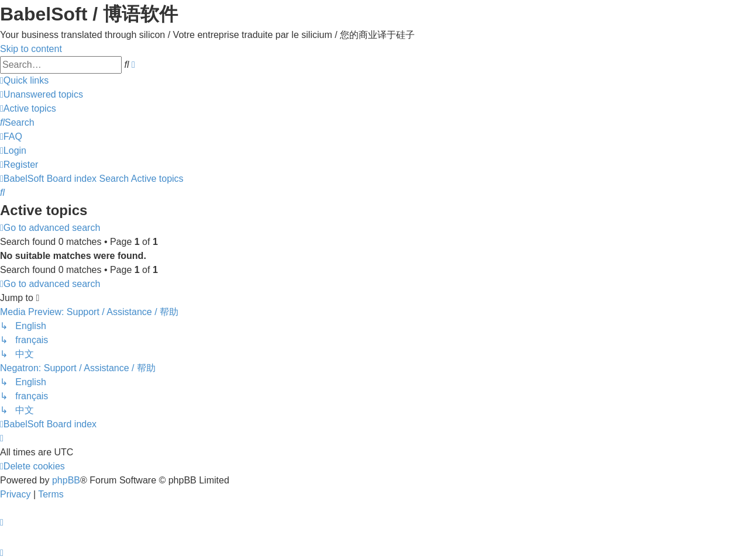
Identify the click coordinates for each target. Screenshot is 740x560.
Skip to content (31, 49)
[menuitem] (42, 94)
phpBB (66, 480)
